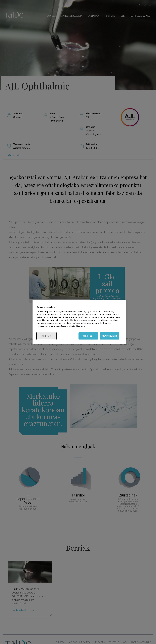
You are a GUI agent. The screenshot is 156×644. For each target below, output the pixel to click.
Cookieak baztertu (110, 336)
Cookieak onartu (88, 336)
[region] (79, 322)
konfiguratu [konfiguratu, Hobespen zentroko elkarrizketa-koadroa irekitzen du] (46, 336)
